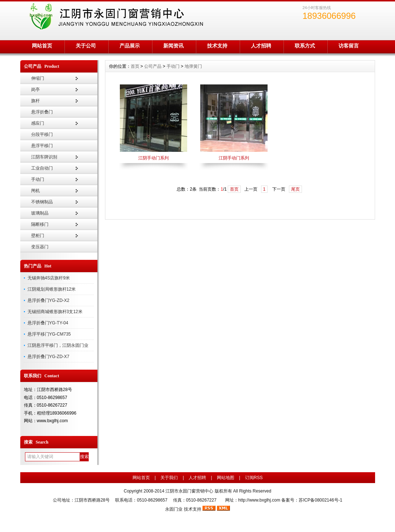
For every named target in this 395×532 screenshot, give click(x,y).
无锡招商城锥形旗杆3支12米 (55, 312)
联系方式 (305, 46)
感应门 (38, 123)
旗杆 (35, 101)
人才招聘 (261, 46)
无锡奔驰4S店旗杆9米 (49, 278)
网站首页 (42, 46)
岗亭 (35, 90)
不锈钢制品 (42, 202)
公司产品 (153, 66)
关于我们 (169, 478)
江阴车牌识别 (44, 157)
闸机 (35, 191)
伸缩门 (38, 78)
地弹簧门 (193, 66)
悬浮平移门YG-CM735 (49, 334)
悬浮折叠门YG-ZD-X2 (49, 300)
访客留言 (349, 46)
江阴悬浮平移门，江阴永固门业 (58, 345)
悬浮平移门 (42, 146)
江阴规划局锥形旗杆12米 (52, 289)
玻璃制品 (40, 213)
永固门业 (174, 509)
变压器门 (40, 247)
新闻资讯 (173, 46)
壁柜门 (38, 236)
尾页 (295, 189)
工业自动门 (42, 168)
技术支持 (217, 46)
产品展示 (130, 46)
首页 (135, 66)
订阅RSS (254, 478)
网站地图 (226, 478)
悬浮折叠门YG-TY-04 (48, 323)
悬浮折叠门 (42, 112)
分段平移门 (42, 134)
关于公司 (86, 46)
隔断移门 (40, 224)
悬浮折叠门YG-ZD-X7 (49, 357)
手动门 (38, 179)
